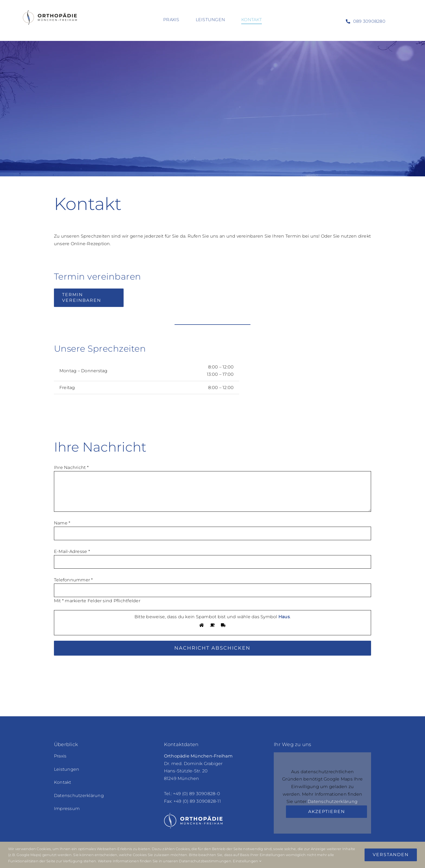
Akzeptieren (327, 812)
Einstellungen (247, 861)
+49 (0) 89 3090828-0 (197, 794)
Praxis (60, 756)
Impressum (67, 809)
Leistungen (67, 769)
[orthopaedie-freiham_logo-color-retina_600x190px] (50, 9)
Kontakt (63, 782)
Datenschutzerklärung (79, 796)
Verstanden (391, 855)
